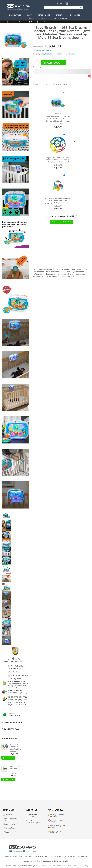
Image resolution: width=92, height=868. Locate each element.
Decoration (43, 22)
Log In (59, 4)
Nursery (34, 22)
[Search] (63, 7)
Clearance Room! (11, 729)
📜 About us (7, 815)
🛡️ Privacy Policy (9, 824)
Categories (13, 22)
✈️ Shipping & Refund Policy (11, 819)
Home (5, 22)
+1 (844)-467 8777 (15, 716)
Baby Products (24, 22)
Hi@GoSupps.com (35, 823)
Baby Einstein (46, 51)
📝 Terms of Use (9, 828)
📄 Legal (6, 832)
